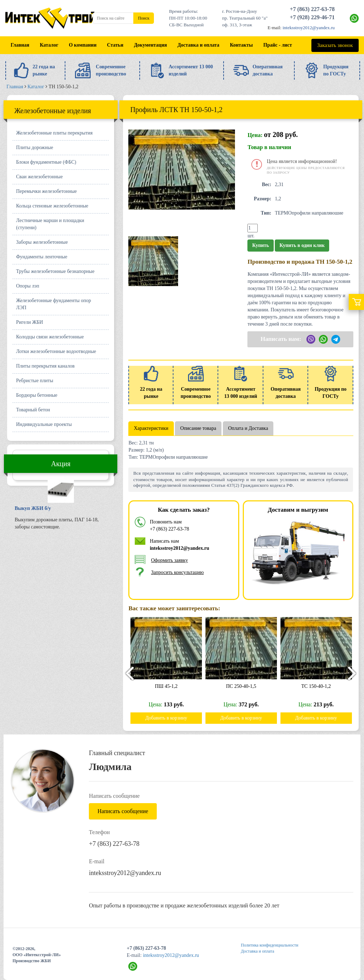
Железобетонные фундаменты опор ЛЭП (53, 304)
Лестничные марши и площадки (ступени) (50, 224)
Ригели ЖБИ (30, 322)
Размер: (263, 199)
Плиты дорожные (34, 147)
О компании (83, 45)
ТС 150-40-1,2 (319, 686)
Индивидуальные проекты (44, 424)
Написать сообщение (123, 811)
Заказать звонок (335, 45)
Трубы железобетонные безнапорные (55, 271)
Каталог (49, 45)
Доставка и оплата (198, 45)
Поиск (144, 18)
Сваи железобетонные (39, 177)
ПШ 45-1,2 (169, 686)
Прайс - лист (278, 45)
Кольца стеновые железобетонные (52, 206)
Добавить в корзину (169, 718)
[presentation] (127, 673)
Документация (151, 45)
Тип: (266, 213)
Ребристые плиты (34, 381)
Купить (260, 245)
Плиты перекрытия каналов (45, 366)
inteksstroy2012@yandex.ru (309, 28)
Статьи (115, 45)
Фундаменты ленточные (42, 257)
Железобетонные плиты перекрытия (54, 133)
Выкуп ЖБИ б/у (33, 508)
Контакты (241, 45)
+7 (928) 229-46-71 (312, 17)
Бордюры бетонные (37, 395)
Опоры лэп (28, 286)
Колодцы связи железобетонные (50, 337)
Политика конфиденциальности (270, 945)
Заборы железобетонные (42, 242)
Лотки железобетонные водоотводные (56, 351)
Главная (20, 45)
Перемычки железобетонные (46, 191)
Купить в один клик (302, 245)
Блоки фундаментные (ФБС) (46, 162)
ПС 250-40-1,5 (244, 686)
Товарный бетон (33, 410)
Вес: (267, 185)
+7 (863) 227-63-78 (312, 9)
